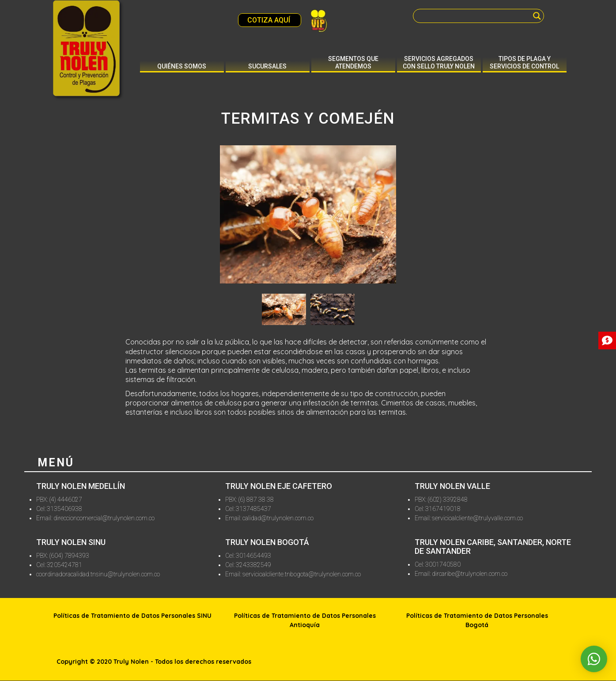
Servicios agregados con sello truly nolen (439, 62)
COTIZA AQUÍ (270, 20)
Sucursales (267, 66)
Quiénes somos (182, 66)
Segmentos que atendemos (353, 62)
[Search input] (474, 16)
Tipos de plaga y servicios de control (524, 62)
